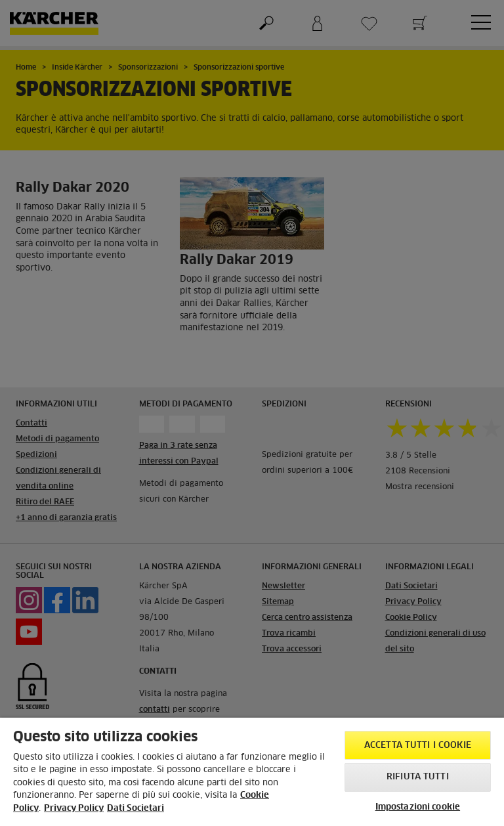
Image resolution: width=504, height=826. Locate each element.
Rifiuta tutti (418, 777)
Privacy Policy (74, 809)
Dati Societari (136, 809)
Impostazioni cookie (418, 807)
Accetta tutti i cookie (418, 746)
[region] (252, 772)
